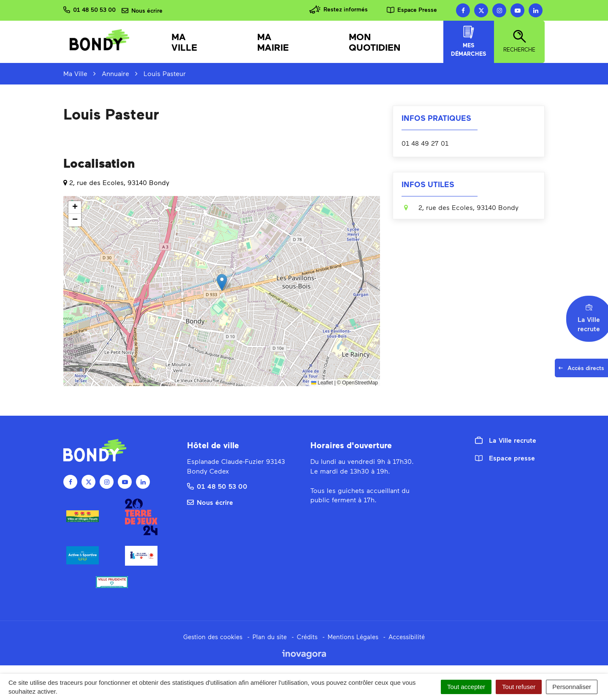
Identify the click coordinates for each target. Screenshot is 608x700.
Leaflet (322, 383)
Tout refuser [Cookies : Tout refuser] (519, 687)
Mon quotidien (375, 42)
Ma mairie (273, 42)
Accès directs (583, 370)
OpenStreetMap (360, 383)
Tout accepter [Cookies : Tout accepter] (466, 687)
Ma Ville (184, 42)
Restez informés (338, 10)
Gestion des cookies (213, 637)
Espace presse (505, 458)
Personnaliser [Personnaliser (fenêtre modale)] (572, 687)
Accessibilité (407, 637)
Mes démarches (469, 41)
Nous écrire (210, 502)
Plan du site (270, 637)
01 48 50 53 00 (217, 486)
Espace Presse (412, 10)
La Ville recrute (506, 440)
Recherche (519, 41)
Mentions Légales (353, 637)
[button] (222, 282)
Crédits (307, 637)
